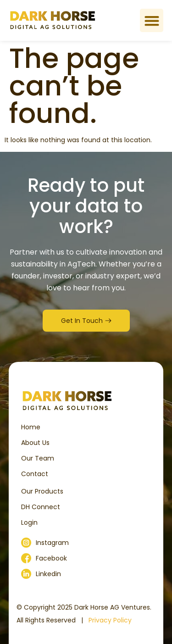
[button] (152, 20)
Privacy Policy (110, 620)
